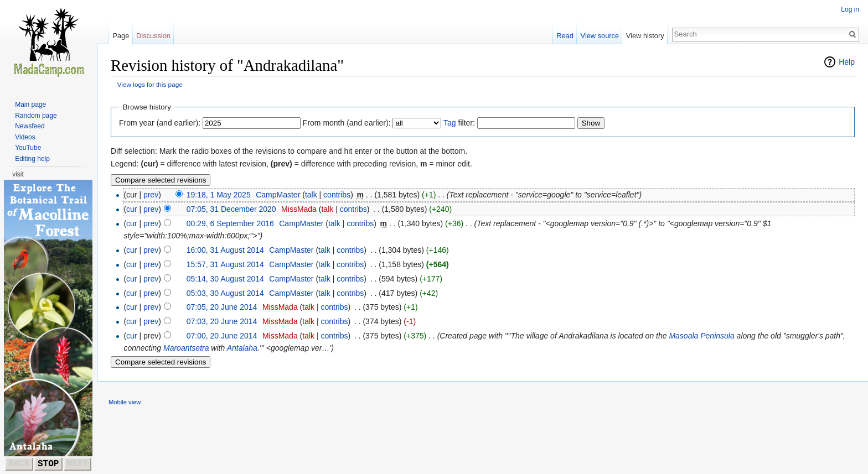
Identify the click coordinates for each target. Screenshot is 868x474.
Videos (25, 137)
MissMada (299, 209)
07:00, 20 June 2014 (222, 336)
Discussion (153, 36)
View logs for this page (150, 84)
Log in (850, 9)
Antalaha (242, 348)
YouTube (28, 148)
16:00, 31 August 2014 (225, 250)
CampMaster (278, 195)
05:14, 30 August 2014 (225, 279)
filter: (459, 123)
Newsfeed (30, 126)
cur (131, 209)
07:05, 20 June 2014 (222, 307)
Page (121, 36)
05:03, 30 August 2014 (225, 293)
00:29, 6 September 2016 (230, 223)
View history (645, 36)
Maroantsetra (186, 348)
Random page (36, 116)
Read (565, 36)
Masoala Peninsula (701, 336)
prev (151, 195)
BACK (19, 464)
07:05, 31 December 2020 (231, 209)
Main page (30, 105)
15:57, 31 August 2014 (225, 264)
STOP (48, 464)
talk (311, 195)
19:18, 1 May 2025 (219, 195)
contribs (337, 195)
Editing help (32, 159)
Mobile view (125, 402)
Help (847, 62)
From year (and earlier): (160, 123)
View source (600, 36)
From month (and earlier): (347, 123)
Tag (450, 123)
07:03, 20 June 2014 (222, 321)
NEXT (77, 464)
